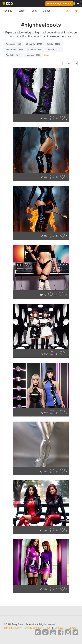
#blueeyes (14, 44)
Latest (22, 11)
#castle (54, 44)
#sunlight (14, 55)
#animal (54, 50)
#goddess (33, 55)
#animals (36, 50)
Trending (7, 11)
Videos (47, 11)
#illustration (15, 50)
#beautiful (35, 44)
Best (34, 11)
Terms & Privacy (12, 628)
